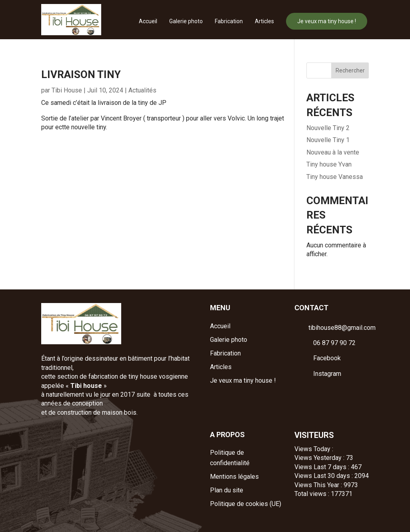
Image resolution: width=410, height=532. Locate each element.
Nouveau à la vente (333, 152)
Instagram (327, 374)
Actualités (142, 90)
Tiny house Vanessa (335, 177)
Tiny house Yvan (329, 164)
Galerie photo (186, 21)
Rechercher (350, 70)
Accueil (148, 21)
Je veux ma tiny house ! (327, 21)
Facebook (327, 358)
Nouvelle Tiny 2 (328, 128)
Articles (264, 21)
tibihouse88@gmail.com (342, 328)
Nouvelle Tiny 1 (328, 140)
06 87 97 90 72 (334, 343)
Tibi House (67, 90)
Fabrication (229, 21)
